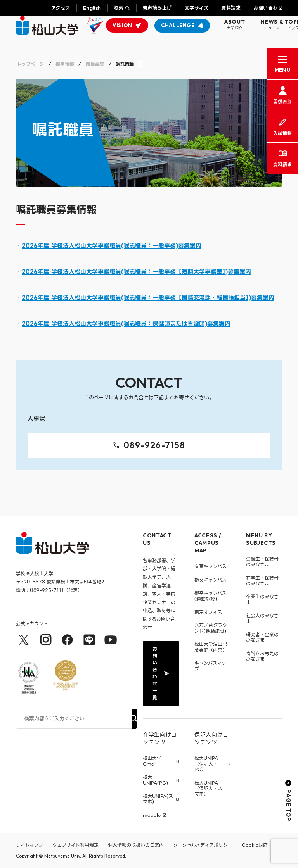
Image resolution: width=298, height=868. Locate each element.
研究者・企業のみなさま (262, 637)
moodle (152, 815)
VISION (122, 25)
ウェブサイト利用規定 (75, 845)
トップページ (30, 64)
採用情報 (65, 64)
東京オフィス (208, 612)
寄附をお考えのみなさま (262, 656)
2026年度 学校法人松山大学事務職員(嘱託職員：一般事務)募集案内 (112, 246)
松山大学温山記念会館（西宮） (211, 647)
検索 (119, 8)
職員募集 (95, 64)
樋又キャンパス (211, 580)
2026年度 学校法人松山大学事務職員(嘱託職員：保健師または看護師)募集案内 (126, 324)
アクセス (61, 8)
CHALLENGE (178, 25)
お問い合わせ (268, 8)
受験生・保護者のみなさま (262, 562)
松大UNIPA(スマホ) (158, 799)
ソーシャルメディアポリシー (203, 845)
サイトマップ (29, 845)
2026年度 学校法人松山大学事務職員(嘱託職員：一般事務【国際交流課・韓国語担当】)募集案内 (148, 298)
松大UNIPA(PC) (155, 780)
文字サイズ (197, 8)
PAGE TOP (288, 801)
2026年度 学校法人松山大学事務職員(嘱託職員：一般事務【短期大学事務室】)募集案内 (136, 272)
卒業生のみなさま (262, 599)
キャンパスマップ (210, 666)
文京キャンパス (211, 566)
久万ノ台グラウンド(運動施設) (211, 628)
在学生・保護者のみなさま (262, 581)
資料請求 (231, 8)
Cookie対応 (255, 845)
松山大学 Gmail (152, 761)
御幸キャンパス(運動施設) (211, 596)
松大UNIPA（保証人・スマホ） (208, 789)
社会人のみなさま (262, 618)
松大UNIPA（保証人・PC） (206, 764)
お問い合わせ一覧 (160, 673)
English (92, 8)
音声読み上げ (157, 8)
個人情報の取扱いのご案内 (136, 845)
